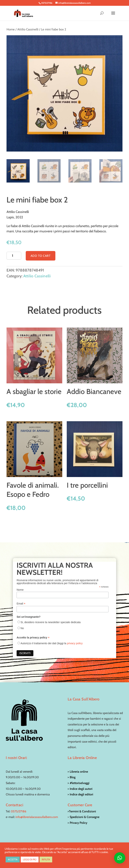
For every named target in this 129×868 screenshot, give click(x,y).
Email (21, 604)
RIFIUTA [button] (46, 859)
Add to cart (41, 256)
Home (11, 29)
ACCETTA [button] (13, 859)
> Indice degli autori (80, 789)
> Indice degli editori (80, 794)
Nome (20, 590)
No (22, 628)
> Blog (72, 777)
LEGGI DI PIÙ (30, 859)
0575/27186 (19, 811)
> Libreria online (78, 772)
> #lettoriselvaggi (79, 783)
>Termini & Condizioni (82, 811)
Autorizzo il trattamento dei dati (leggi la (52, 643)
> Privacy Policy (77, 823)
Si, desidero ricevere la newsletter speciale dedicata (51, 622)
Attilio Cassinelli (28, 29)
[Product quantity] (14, 256)
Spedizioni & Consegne (85, 817)
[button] (120, 858)
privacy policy (75, 643)
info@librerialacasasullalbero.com (37, 817)
